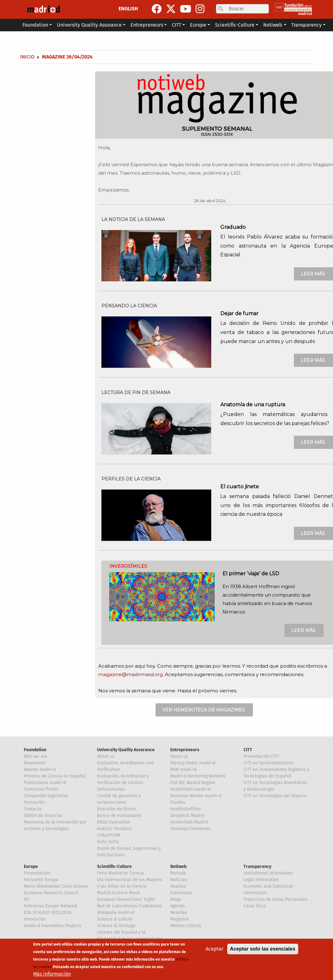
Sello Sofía (108, 842)
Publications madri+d (45, 783)
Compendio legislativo (46, 796)
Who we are (36, 756)
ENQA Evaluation (114, 822)
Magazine (180, 919)
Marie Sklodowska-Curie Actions (56, 886)
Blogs (176, 899)
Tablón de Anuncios (43, 816)
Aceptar (215, 950)
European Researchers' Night (126, 899)
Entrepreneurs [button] (147, 25)
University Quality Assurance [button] (89, 25)
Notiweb (178, 867)
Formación (34, 802)
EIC (27, 899)
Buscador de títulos (117, 809)
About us (106, 756)
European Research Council (51, 893)
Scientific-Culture (114, 867)
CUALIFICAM (109, 835)
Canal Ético (255, 906)
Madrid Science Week (118, 893)
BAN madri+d (183, 770)
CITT (248, 750)
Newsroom (34, 763)
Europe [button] (198, 25)
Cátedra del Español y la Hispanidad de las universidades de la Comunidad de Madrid (130, 939)
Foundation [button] (35, 25)
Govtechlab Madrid (189, 822)
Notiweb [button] (273, 25)
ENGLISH (128, 9)
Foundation (35, 750)
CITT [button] (177, 25)
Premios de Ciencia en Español (55, 776)
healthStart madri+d (190, 789)
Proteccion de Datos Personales (275, 899)
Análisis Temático (115, 829)
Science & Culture (115, 919)
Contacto (33, 809)
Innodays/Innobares (190, 829)
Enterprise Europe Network (50, 906)
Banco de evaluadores (119, 816)
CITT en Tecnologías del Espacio (275, 796)
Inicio (27, 57)
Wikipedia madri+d (116, 913)
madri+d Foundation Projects (53, 926)
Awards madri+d (40, 770)
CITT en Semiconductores (269, 763)
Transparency (257, 867)
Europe (31, 867)
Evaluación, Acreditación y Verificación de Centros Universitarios (123, 783)
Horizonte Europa (41, 880)
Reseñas (179, 913)
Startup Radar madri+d (193, 763)
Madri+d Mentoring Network (198, 776)
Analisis (178, 886)
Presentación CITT (261, 756)
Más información (52, 975)
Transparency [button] (307, 25)
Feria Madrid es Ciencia (120, 873)
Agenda (178, 906)
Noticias (179, 880)
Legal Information (261, 880)
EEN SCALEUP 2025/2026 (47, 913)
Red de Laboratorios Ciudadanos (130, 906)
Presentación (37, 873)
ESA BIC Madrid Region (193, 783)
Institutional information (268, 873)
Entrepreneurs (185, 750)
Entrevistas (181, 893)
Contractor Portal (41, 789)
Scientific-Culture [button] (235, 25)
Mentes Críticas (186, 926)
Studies (178, 802)
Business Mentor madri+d (196, 796)
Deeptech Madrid (187, 816)
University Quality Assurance (126, 750)
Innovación (35, 919)
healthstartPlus (186, 809)
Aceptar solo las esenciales (263, 950)
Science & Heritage (116, 926)
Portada (178, 873)
